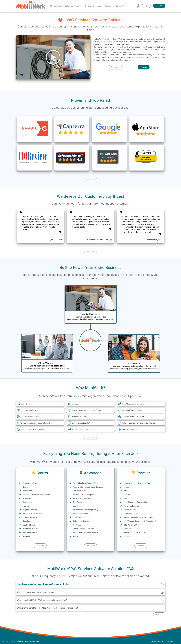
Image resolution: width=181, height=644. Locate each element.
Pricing (88, 6)
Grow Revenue (27, 404)
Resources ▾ (98, 6)
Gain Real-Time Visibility (132, 410)
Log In (146, 6)
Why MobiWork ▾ (57, 6)
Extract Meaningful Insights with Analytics (37, 423)
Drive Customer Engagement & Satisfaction (88, 410)
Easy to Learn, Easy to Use (82, 423)
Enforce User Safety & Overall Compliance (139, 423)
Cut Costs (76, 404)
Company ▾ (109, 6)
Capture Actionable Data (30, 416)
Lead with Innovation (130, 429)
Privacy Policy (171, 641)
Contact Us (120, 6)
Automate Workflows (80, 416)
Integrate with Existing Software (33, 429)
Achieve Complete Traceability (134, 416)
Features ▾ (79, 6)
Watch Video (116, 67)
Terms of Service (157, 641)
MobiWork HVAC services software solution (91, 585)
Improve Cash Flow (28, 410)
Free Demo (159, 6)
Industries (69, 6)
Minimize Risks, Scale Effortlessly (85, 429)
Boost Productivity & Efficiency (134, 404)
